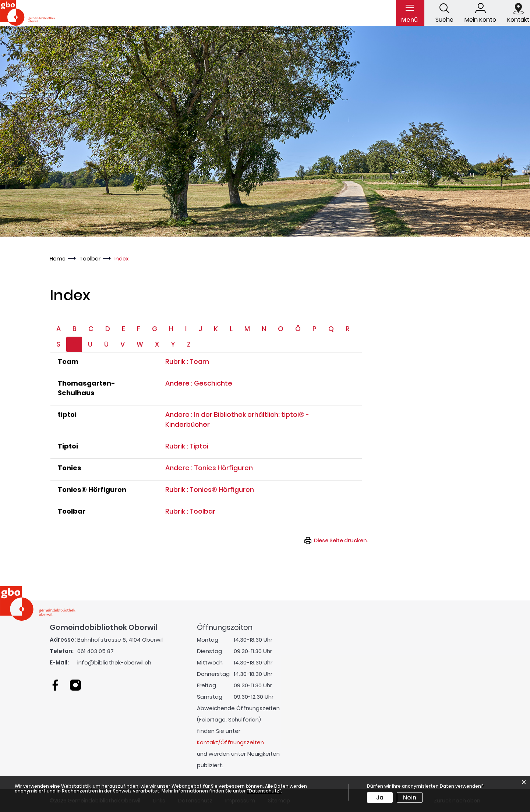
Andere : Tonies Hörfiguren (209, 468)
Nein (410, 797)
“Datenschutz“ (264, 791)
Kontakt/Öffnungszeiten (230, 742)
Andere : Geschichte (199, 383)
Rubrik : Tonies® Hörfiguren (210, 490)
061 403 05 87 (96, 651)
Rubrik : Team (187, 361)
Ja (380, 797)
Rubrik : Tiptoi (187, 446)
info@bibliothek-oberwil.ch (114, 662)
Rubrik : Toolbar (190, 511)
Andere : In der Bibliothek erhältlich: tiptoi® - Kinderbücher (237, 419)
